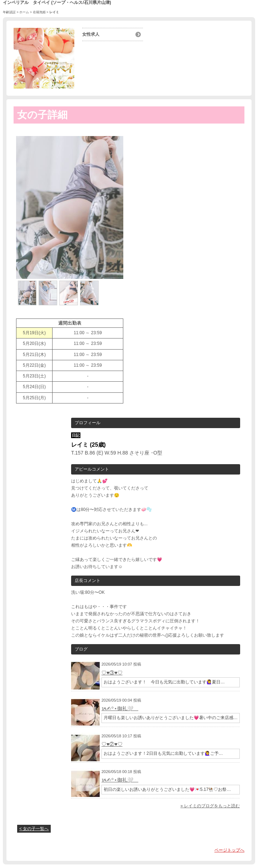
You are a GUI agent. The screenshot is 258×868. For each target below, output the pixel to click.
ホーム (24, 12)
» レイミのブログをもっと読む (210, 806)
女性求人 (91, 34)
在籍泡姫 (39, 12)
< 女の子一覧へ (34, 829)
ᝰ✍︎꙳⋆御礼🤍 (120, 708)
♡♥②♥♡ (112, 744)
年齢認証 (9, 12)
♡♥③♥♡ (112, 673)
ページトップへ (229, 850)
